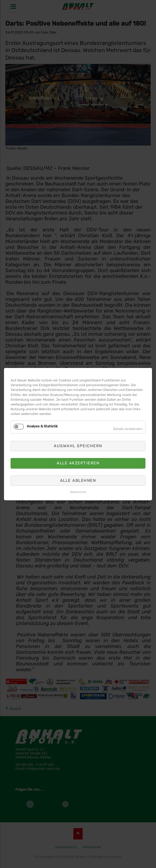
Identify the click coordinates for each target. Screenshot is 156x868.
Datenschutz (78, 492)
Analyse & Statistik (42, 426)
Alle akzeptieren (78, 463)
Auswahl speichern (78, 446)
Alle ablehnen (78, 480)
